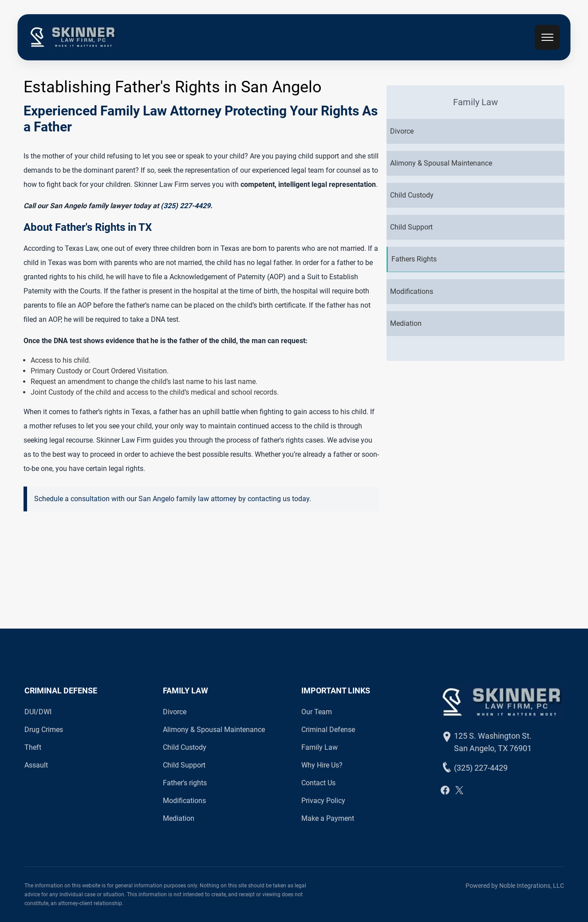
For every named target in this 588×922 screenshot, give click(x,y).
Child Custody (185, 747)
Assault (36, 765)
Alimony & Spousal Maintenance (214, 730)
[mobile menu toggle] (547, 37)
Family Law (320, 747)
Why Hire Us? (322, 765)
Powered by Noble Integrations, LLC (515, 886)
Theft (33, 747)
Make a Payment (328, 818)
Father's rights (185, 783)
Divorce (175, 712)
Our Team (317, 712)
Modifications (184, 801)
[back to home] (73, 37)
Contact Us (318, 783)
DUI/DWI (38, 712)
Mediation (179, 818)
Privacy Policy (323, 801)
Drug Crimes (44, 730)
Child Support (184, 765)
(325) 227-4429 (185, 206)
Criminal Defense (328, 730)
